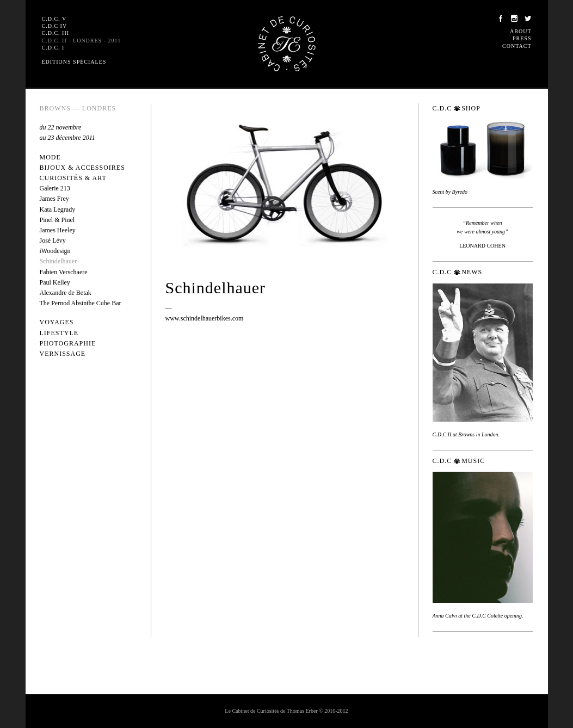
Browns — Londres (78, 108)
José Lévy (53, 240)
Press (522, 38)
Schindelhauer (58, 261)
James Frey (54, 199)
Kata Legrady (58, 209)
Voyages (57, 322)
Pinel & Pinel (57, 220)
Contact (517, 46)
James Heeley (58, 230)
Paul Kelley (55, 282)
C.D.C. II (82, 41)
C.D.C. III (56, 33)
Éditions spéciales (74, 62)
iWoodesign (55, 251)
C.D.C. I (53, 48)
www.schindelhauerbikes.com (205, 318)
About (520, 31)
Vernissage (63, 354)
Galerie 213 (55, 188)
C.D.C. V (54, 19)
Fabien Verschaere (64, 272)
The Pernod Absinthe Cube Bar (81, 303)
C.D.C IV (55, 26)
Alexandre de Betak (66, 293)
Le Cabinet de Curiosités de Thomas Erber (287, 44)
